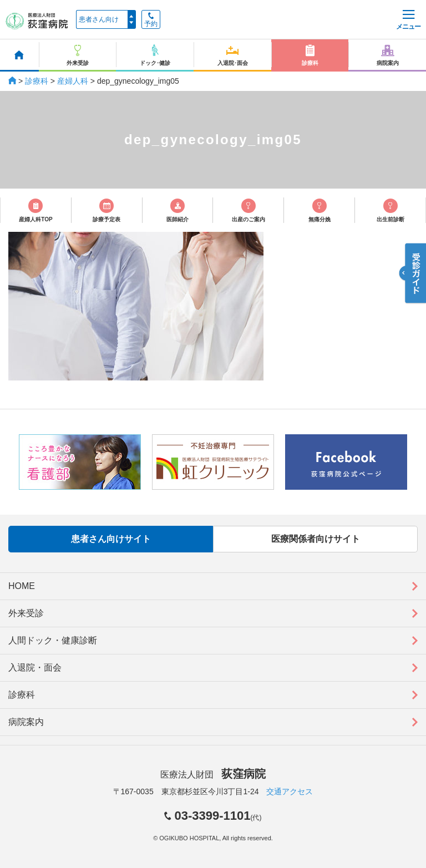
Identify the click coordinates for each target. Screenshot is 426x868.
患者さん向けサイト (111, 539)
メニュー (408, 20)
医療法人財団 (213, 775)
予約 (151, 20)
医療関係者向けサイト (316, 539)
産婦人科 (73, 81)
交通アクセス (290, 791)
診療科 (37, 81)
